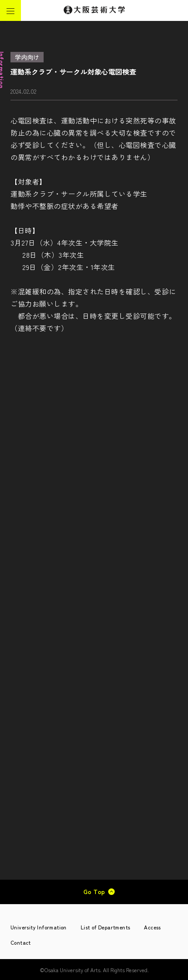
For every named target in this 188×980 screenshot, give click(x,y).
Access (152, 927)
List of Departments (106, 927)
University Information (39, 927)
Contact (21, 942)
